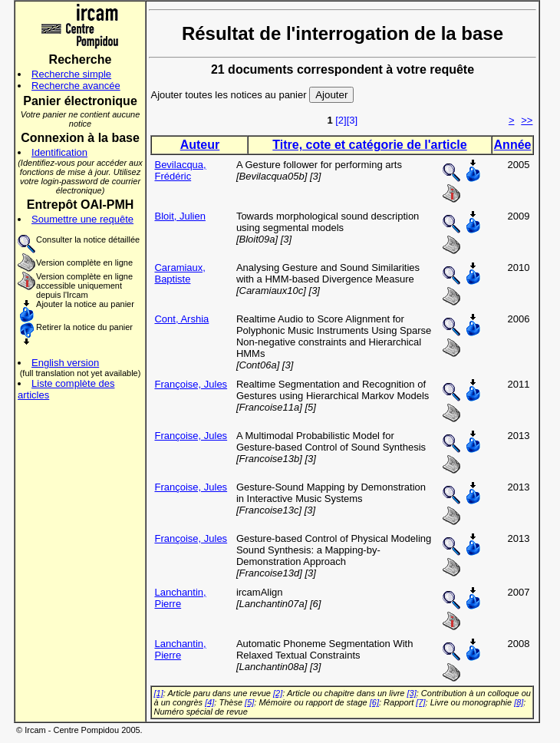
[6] (374, 702)
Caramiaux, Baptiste (180, 273)
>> (527, 120)
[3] (352, 120)
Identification (59, 152)
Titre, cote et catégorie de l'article (369, 145)
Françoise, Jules (191, 384)
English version (65, 363)
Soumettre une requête (82, 219)
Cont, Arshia (181, 319)
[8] (519, 702)
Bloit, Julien (180, 216)
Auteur (200, 145)
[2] (341, 120)
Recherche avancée (76, 86)
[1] (158, 693)
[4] (209, 702)
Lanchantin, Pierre (180, 598)
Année (513, 145)
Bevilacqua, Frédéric (180, 170)
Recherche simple (71, 74)
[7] (420, 702)
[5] (249, 702)
